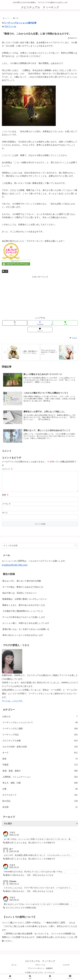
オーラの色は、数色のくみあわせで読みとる (23, 591)
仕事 (5, 271)
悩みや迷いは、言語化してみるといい (20, 597)
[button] (76, 550)
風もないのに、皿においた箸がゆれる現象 (22, 585)
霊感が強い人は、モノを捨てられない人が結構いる (26, 633)
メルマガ (66, 969)
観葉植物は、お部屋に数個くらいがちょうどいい (25, 603)
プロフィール (10, 27)
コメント (7, 469)
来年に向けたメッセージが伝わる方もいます (23, 639)
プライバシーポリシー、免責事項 (40, 972)
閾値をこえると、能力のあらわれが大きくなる (24, 609)
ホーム (14, 969)
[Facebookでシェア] (40, 323)
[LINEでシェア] (65, 323)
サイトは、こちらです (12, 705)
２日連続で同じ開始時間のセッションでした (23, 615)
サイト (5, 517)
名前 (5, 499)
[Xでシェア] (15, 323)
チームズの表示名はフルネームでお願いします (24, 621)
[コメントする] (40, 330)
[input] (40, 550)
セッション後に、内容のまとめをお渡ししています (26, 627)
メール (6, 508)
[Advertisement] (40, 295)
